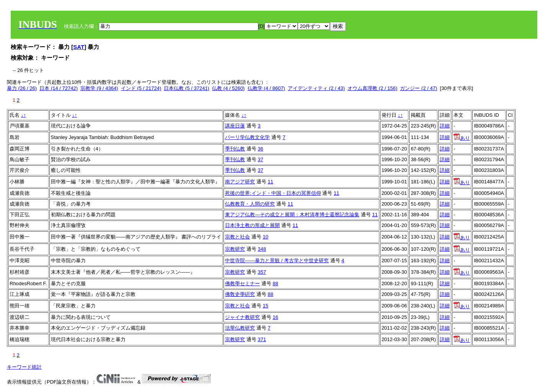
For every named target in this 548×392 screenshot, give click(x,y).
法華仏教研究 (240, 328)
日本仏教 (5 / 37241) (187, 88)
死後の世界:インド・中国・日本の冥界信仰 (273, 193)
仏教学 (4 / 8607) (266, 88)
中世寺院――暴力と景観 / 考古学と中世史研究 (277, 261)
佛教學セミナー (242, 283)
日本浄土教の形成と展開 (252, 225)
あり (462, 138)
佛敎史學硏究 (240, 294)
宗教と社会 (237, 237)
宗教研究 (235, 249)
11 (270, 182)
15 (265, 306)
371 (262, 339)
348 (262, 249)
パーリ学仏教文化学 (247, 137)
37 (260, 159)
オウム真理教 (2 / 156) (372, 88)
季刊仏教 (235, 149)
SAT (79, 47)
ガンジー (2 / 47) (418, 88)
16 (275, 317)
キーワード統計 (24, 367)
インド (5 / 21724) (141, 88)
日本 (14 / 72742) (59, 88)
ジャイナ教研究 (242, 317)
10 (265, 237)
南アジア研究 (240, 182)
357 (262, 272)
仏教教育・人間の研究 (250, 204)
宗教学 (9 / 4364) (99, 88)
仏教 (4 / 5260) (228, 88)
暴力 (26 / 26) (22, 88)
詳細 (445, 126)
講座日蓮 (235, 126)
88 (275, 283)
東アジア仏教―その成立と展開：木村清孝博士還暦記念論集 (292, 215)
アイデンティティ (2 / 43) (316, 88)
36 (260, 149)
